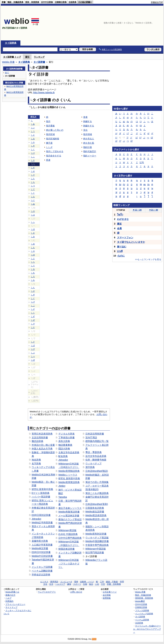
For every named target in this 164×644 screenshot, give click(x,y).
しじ (33, 313)
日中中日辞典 (47, 2)
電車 (76, 582)
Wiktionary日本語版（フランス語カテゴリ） (69, 564)
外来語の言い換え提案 (43, 445)
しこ (33, 157)
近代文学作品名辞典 (96, 456)
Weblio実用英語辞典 (69, 482)
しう (33, 131)
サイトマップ (11, 607)
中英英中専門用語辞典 (97, 545)
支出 (85, 130)
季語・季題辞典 (94, 452)
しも (33, 248)
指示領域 (88, 134)
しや (33, 251)
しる (33, 269)
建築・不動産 (112, 582)
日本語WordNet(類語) (97, 471)
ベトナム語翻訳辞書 (42, 571)
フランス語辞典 (142, 610)
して (33, 189)
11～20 (137, 210)
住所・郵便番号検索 (96, 460)
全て (7, 73)
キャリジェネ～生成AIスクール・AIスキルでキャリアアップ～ (147, 629)
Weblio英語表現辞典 (96, 515)
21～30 (153, 210)
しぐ (33, 298)
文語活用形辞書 (40, 438)
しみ (33, 237)
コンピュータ (66, 582)
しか (33, 142)
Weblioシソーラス (68, 475)
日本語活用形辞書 (95, 434)
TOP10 (121, 210)
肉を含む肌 (89, 143)
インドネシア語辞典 (144, 614)
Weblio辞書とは (12, 592)
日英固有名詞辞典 (95, 508)
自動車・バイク (87, 582)
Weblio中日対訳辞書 (42, 556)
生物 (85, 584)
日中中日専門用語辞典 (70, 538)
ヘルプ (8, 598)
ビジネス (44, 582)
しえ (33, 135)
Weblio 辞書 (8, 62)
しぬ (33, 204)
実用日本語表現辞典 (42, 434)
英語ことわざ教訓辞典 (97, 493)
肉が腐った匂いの (55, 130)
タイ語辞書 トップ (12, 57)
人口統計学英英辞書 (42, 545)
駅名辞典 (63, 456)
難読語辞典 (37, 441)
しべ (33, 356)
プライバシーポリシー (15, 604)
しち (33, 182)
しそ (33, 175)
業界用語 (54, 582)
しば (33, 346)
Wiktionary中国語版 (96, 549)
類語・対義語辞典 (15, 2)
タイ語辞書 (39, 62)
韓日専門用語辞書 (95, 553)
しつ (33, 186)
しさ (33, 160)
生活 (51, 584)
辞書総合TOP (157, 2)
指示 (48, 121)
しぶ (33, 353)
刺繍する (88, 121)
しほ (33, 229)
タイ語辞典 (11, 43)
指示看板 (50, 126)
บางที (120, 251)
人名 (97, 584)
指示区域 (50, 134)
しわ (33, 280)
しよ (33, 259)
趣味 (69, 584)
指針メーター (90, 156)
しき (33, 146)
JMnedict (36, 519)
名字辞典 (36, 464)
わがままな (123, 219)
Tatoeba (63, 497)
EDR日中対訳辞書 (41, 552)
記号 (142, 162)
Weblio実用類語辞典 (69, 471)
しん (33, 288)
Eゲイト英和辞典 (41, 493)
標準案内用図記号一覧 (97, 441)
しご (33, 306)
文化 (45, 584)
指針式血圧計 (90, 151)
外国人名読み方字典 (42, 449)
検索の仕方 (10, 595)
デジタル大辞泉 (66, 434)
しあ (33, 124)
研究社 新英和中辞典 (42, 489)
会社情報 (107, 595)
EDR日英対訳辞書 (41, 515)
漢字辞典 (90, 467)
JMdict (62, 486)
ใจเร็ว (120, 215)
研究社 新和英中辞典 (69, 478)
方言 (103, 584)
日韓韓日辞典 (61, 2)
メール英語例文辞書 (69, 516)
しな (33, 197)
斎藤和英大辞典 (40, 541)
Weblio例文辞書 (40, 548)
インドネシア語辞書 (42, 567)
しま (33, 233)
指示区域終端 (53, 139)
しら (33, 262)
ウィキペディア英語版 (97, 538)
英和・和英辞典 (32, 2)
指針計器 (88, 147)
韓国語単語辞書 (66, 549)
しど (33, 342)
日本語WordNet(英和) (97, 504)
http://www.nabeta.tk (44, 92)
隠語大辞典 (64, 449)
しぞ (33, 324)
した (33, 179)
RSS (94, 639)
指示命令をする (54, 156)
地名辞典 (36, 460)
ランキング (39, 57)
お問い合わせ (76, 592)
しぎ (33, 295)
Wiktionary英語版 (67, 530)
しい (33, 128)
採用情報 (107, 598)
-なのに (121, 256)
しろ (33, 277)
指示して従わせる (55, 151)
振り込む (122, 247)
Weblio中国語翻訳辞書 (97, 541)
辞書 (4, 2)
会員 (119, 228)
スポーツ (77, 584)
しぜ (33, 320)
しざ (33, 309)
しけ (33, 153)
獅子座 (49, 143)
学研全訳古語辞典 (41, 575)
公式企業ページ (110, 592)
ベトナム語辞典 (142, 620)
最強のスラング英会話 (70, 519)
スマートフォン (125, 237)
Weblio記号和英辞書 (42, 523)
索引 (27, 57)
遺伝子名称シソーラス (70, 508)
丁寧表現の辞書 (66, 438)
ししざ (49, 147)
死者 (48, 160)
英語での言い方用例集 (97, 482)
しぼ (33, 360)
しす (33, 168)
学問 (122, 582)
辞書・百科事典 (114, 584)
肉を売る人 (89, 139)
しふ (33, 222)
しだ (33, 327)
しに (33, 200)
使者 (85, 117)
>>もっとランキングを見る (148, 259)
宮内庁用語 (91, 438)
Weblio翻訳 (140, 601)
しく (33, 149)
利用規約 (9, 601)
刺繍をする (89, 126)
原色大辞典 (64, 441)
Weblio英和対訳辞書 (96, 534)
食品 (91, 584)
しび (33, 349)
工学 (102, 582)
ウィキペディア (94, 464)
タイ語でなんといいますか (131, 242)
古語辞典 (72, 2)
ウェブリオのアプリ (47, 592)
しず (33, 317)
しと (33, 193)
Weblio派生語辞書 (95, 512)
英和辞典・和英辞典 (144, 598)
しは (33, 215)
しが (33, 291)
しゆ (33, 255)
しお (33, 139)
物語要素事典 (65, 445)
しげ (33, 302)
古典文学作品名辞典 (69, 452)
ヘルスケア (60, 584)
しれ (33, 273)
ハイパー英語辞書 (41, 497)
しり (33, 266)
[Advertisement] (144, 23)
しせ (33, 171)
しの (33, 211)
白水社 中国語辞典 (68, 534)
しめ (33, 244)
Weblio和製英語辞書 (69, 512)
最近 (119, 224)
